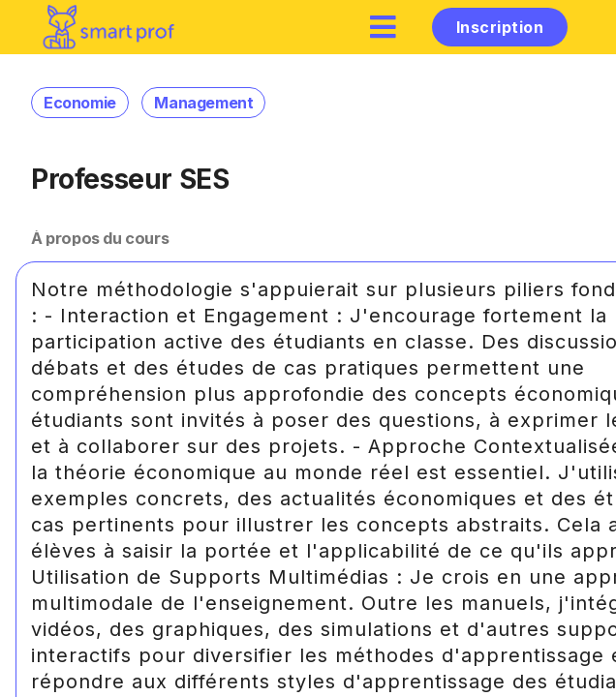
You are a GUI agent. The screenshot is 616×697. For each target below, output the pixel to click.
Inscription (500, 27)
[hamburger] (384, 27)
